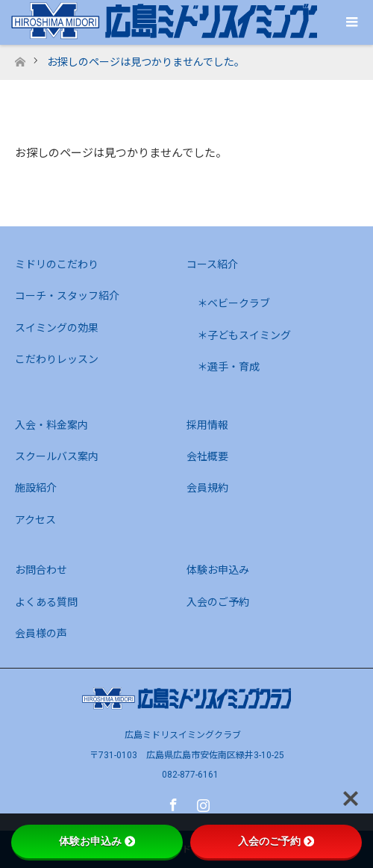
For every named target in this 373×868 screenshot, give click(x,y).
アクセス (35, 520)
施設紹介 (36, 488)
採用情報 (207, 425)
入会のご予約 (218, 602)
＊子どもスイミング (244, 335)
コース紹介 (212, 264)
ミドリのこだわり (57, 264)
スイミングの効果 (57, 328)
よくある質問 (46, 602)
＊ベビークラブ (233, 303)
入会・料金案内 (51, 425)
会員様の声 (41, 633)
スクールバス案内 (57, 456)
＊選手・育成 (228, 367)
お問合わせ (41, 570)
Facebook (172, 802)
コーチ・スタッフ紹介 (67, 296)
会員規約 (207, 488)
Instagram (201, 802)
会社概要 (207, 456)
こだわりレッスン (57, 359)
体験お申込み (218, 570)
